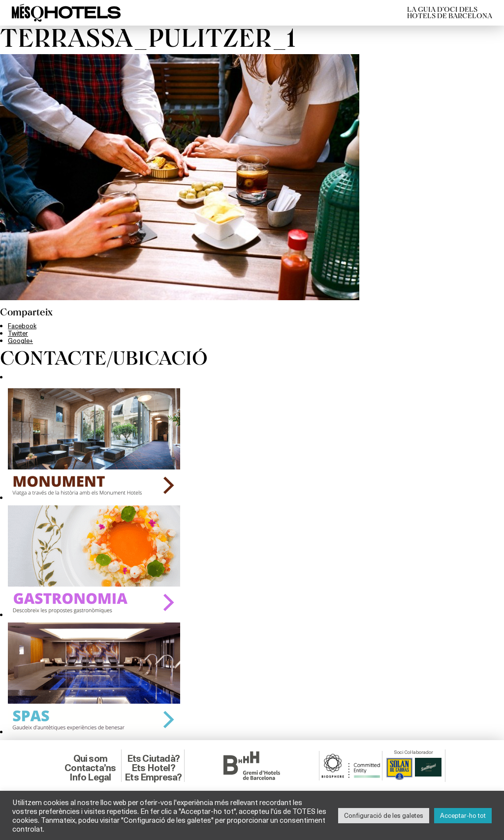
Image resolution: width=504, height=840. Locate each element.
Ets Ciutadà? (153, 758)
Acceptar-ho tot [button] (463, 815)
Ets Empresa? (153, 777)
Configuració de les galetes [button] (384, 815)
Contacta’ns (90, 768)
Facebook (22, 326)
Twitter (18, 333)
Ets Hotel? (153, 768)
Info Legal (90, 777)
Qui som (90, 758)
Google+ (20, 341)
